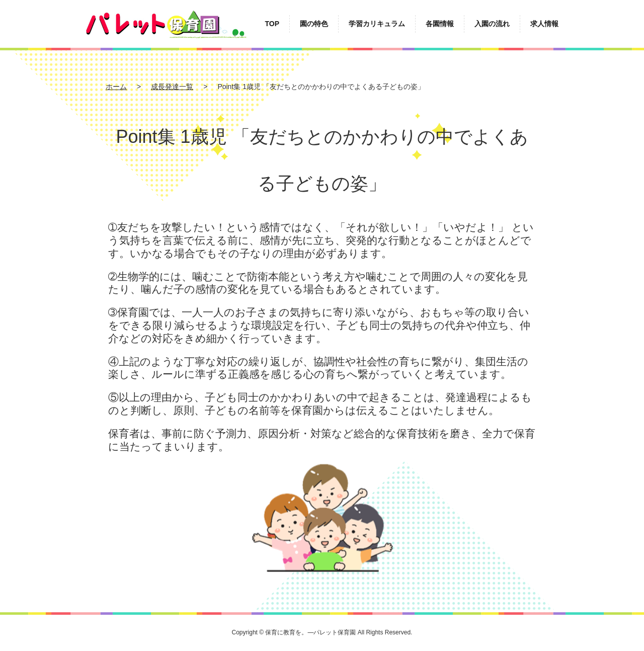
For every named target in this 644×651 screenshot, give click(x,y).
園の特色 (314, 24)
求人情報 (544, 24)
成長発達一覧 (172, 87)
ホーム (116, 87)
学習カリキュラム (377, 24)
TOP (272, 24)
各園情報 (440, 24)
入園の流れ (492, 24)
